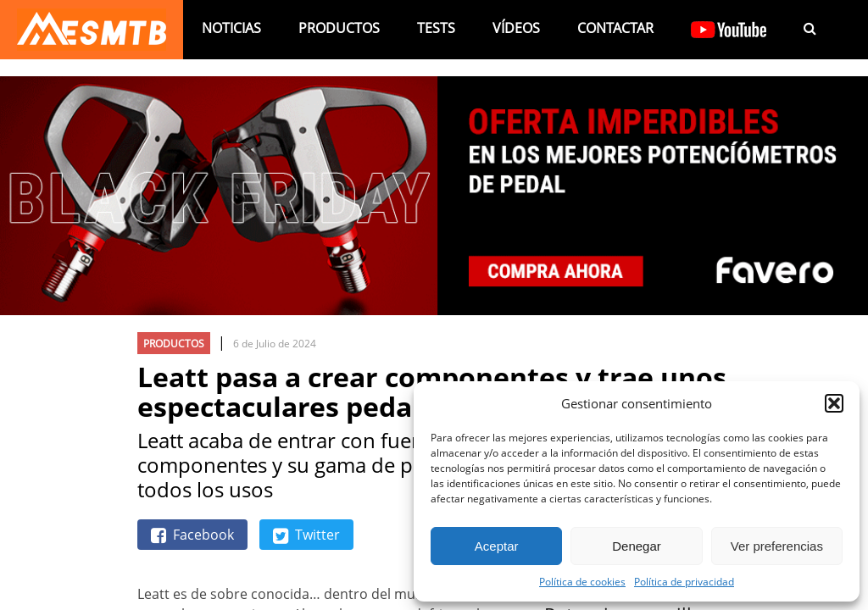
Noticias (231, 28)
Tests (436, 28)
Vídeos (516, 28)
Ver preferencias (777, 546)
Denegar (637, 546)
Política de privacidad (684, 581)
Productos (339, 28)
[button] (834, 403)
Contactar (615, 28)
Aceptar (497, 546)
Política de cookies (582, 581)
